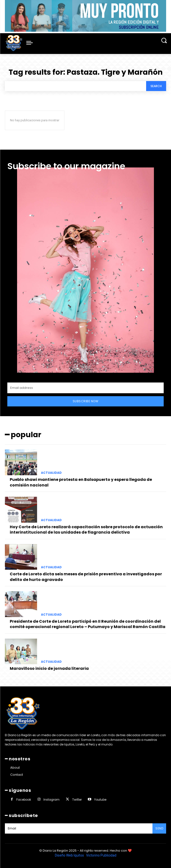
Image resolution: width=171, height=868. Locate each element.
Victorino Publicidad (101, 855)
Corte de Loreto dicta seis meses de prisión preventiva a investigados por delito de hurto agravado (86, 577)
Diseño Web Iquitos (70, 855)
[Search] (156, 86)
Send (159, 828)
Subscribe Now (86, 401)
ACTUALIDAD (51, 473)
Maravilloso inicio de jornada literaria (49, 668)
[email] (85, 388)
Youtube (100, 800)
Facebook (24, 800)
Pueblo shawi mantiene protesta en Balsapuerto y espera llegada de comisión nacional (81, 482)
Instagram (51, 800)
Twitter (77, 800)
